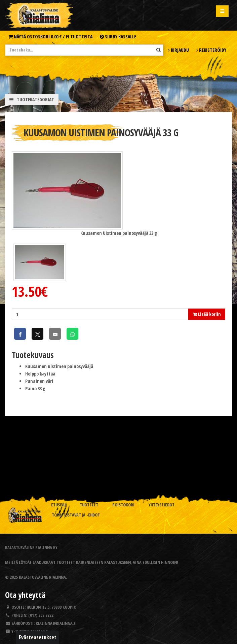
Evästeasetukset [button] (38, 637)
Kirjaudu (179, 50)
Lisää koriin (207, 314)
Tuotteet (89, 505)
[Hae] (159, 50)
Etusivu (58, 505)
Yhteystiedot (162, 505)
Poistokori (123, 505)
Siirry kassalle (118, 37)
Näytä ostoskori (50, 37)
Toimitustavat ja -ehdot (76, 515)
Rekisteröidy (211, 50)
